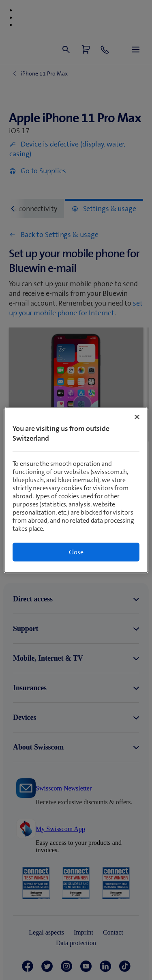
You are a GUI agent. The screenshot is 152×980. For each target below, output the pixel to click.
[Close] (137, 417)
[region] (76, 490)
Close (76, 552)
